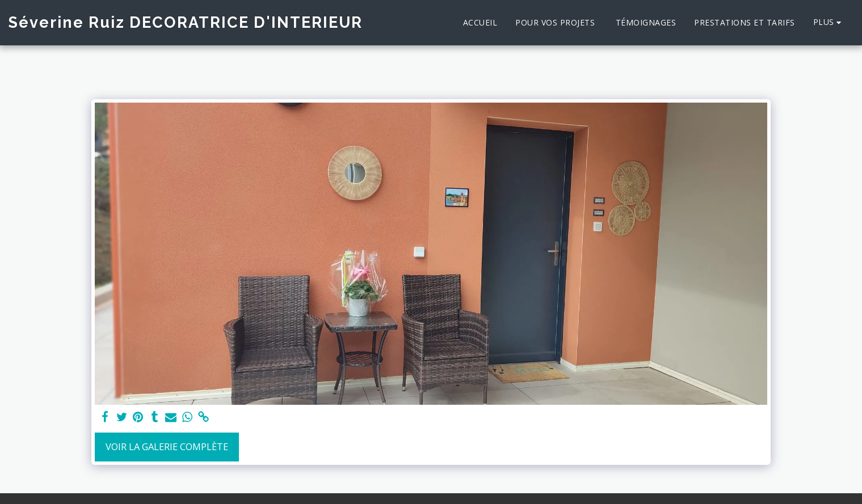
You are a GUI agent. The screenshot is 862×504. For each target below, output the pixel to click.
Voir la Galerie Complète (167, 446)
